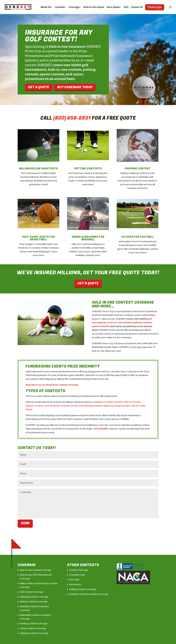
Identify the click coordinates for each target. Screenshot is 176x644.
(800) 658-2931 (72, 118)
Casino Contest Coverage (33, 628)
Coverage (74, 7)
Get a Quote (113, 7)
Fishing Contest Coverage (83, 589)
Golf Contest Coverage (31, 592)
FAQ (126, 7)
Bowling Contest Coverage (34, 624)
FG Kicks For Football (138, 237)
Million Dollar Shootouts (38, 169)
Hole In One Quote (94, 7)
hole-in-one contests (120, 323)
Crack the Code (77, 575)
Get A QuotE (39, 87)
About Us (46, 7)
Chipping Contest (138, 169)
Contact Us (137, 7)
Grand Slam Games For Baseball (88, 238)
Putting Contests (88, 169)
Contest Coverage (79, 570)
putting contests (142, 323)
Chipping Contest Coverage (34, 597)
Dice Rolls (74, 580)
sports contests (101, 326)
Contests (60, 7)
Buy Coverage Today (75, 87)
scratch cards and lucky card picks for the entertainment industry (69, 406)
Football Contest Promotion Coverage (89, 594)
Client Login (155, 7)
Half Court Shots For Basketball (38, 238)
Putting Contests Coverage (34, 602)
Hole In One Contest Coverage (36, 570)
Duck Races (75, 584)
